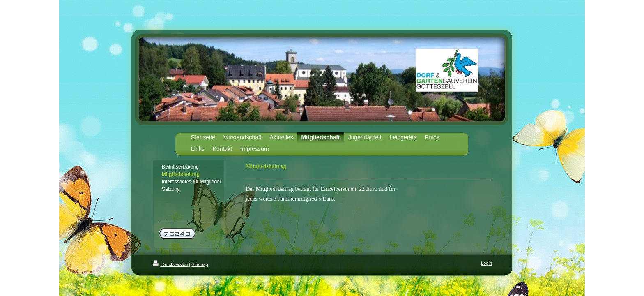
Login (486, 263)
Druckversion (171, 264)
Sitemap (200, 264)
